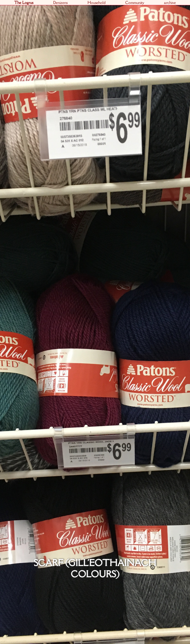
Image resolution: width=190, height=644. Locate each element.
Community (135, 2)
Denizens (60, 2)
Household (96, 2)
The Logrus (24, 2)
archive (170, 2)
